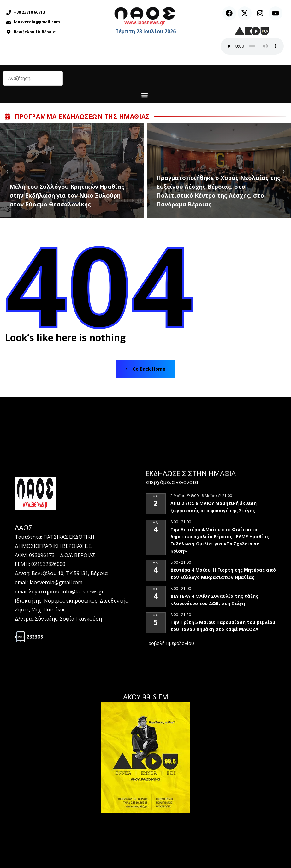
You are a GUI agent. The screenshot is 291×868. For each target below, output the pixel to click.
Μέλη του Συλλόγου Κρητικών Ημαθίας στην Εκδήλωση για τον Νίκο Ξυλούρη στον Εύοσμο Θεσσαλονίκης (67, 195)
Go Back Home (146, 369)
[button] (145, 95)
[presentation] (7, 171)
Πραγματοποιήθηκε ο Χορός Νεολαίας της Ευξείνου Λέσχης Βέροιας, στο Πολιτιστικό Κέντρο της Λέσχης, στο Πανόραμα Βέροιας (218, 191)
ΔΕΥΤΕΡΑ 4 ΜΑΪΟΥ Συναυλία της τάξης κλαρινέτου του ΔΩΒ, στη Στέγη (214, 600)
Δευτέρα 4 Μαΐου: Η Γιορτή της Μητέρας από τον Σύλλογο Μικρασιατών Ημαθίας (223, 574)
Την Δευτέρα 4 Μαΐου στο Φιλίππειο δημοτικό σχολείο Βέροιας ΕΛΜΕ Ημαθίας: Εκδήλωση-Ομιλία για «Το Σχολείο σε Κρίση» (220, 540)
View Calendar (170, 644)
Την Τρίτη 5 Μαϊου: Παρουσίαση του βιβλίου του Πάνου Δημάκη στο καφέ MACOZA (223, 626)
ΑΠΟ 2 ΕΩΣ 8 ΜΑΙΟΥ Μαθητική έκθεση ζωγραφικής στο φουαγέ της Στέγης (214, 507)
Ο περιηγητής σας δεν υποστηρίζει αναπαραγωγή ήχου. (252, 46)
